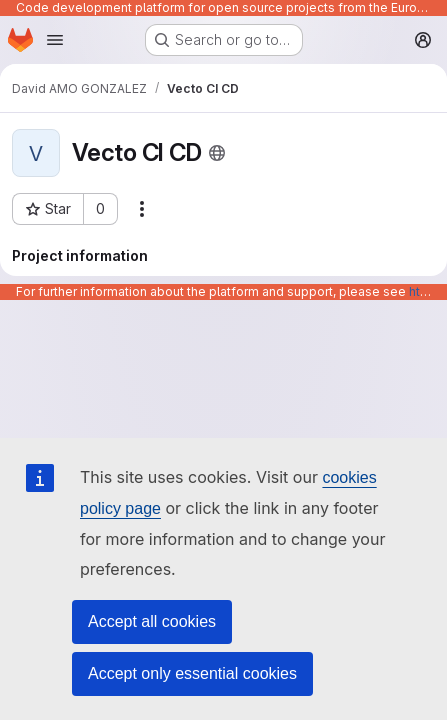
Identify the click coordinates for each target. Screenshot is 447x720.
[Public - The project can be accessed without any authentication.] (217, 153)
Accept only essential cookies (192, 673)
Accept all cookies (152, 621)
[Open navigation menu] (55, 40)
